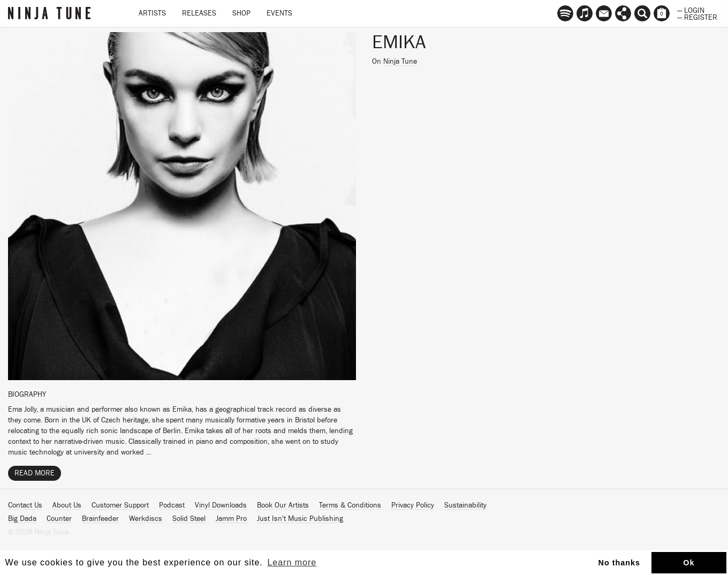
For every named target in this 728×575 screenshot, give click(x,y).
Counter (59, 519)
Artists (152, 13)
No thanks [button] (620, 563)
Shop (241, 13)
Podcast (172, 505)
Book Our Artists (283, 505)
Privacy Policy (413, 505)
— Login (691, 10)
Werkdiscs (146, 519)
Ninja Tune (400, 62)
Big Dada (22, 519)
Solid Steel (189, 519)
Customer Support (120, 505)
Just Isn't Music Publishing (300, 519)
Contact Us (25, 505)
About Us (67, 505)
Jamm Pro (231, 519)
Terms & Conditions (350, 505)
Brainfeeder (100, 519)
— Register (697, 17)
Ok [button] (689, 563)
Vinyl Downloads (221, 505)
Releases (199, 13)
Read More (35, 473)
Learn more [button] (292, 562)
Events (279, 13)
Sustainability (465, 505)
